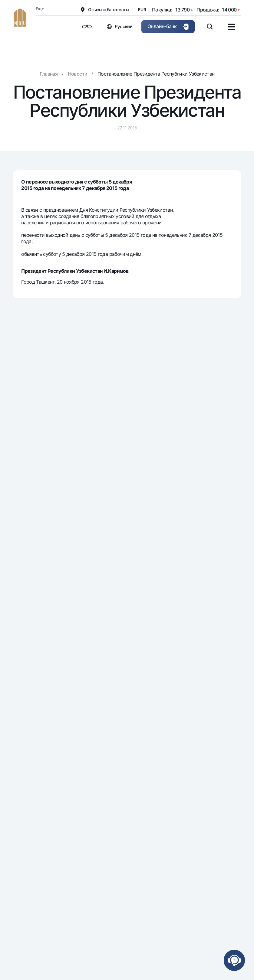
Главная (49, 74)
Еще (40, 9)
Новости (78, 74)
